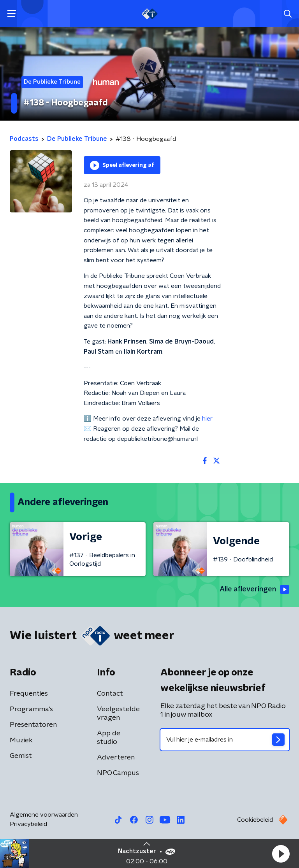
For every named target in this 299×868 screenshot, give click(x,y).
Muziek (21, 740)
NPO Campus (118, 773)
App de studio (109, 738)
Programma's (31, 709)
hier (207, 419)
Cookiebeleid (255, 820)
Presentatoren (33, 725)
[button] (281, 854)
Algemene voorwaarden (44, 815)
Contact (110, 694)
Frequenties (29, 694)
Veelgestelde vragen (118, 714)
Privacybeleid (28, 824)
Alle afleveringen (254, 589)
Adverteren (116, 758)
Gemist (21, 756)
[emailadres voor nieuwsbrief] (225, 740)
